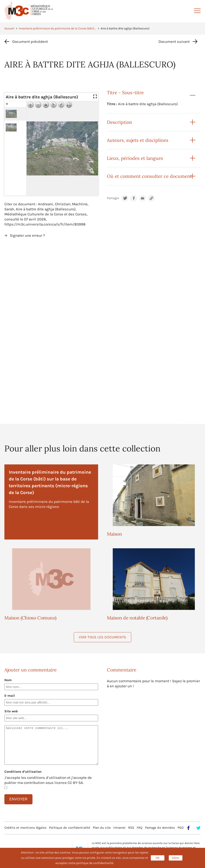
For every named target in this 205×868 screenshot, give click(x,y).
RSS (131, 828)
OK (158, 858)
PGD (181, 828)
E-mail (10, 696)
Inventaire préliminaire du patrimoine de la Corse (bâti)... (58, 28)
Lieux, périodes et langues (135, 158)
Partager (113, 198)
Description (120, 122)
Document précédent (30, 42)
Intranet (119, 828)
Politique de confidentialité (70, 828)
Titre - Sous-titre (125, 93)
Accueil (9, 28)
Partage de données (160, 828)
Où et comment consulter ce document (149, 176)
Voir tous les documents (102, 637)
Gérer (175, 858)
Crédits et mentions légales (25, 828)
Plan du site (102, 828)
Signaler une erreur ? (27, 235)
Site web (11, 711)
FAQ (140, 828)
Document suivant (174, 42)
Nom (8, 680)
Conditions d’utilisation (23, 772)
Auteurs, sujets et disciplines (138, 140)
